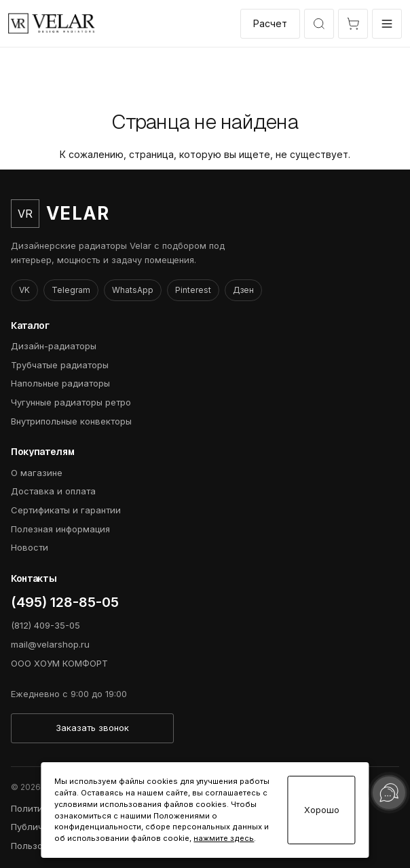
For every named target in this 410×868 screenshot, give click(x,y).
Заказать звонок (92, 728)
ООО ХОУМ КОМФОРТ (59, 663)
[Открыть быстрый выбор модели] (319, 24)
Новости (30, 547)
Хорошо (322, 810)
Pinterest (193, 290)
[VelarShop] (52, 23)
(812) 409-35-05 (45, 625)
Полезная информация (60, 529)
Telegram (71, 290)
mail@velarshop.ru (50, 644)
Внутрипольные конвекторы (71, 421)
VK (24, 290)
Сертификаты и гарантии (66, 510)
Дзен (243, 290)
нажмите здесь (224, 838)
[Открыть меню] (387, 24)
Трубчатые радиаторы (60, 365)
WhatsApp (133, 290)
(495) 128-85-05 (65, 602)
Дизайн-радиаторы (54, 346)
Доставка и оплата (53, 491)
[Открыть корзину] (353, 24)
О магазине (37, 473)
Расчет (270, 23)
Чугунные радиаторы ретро (71, 402)
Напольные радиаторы (60, 383)
